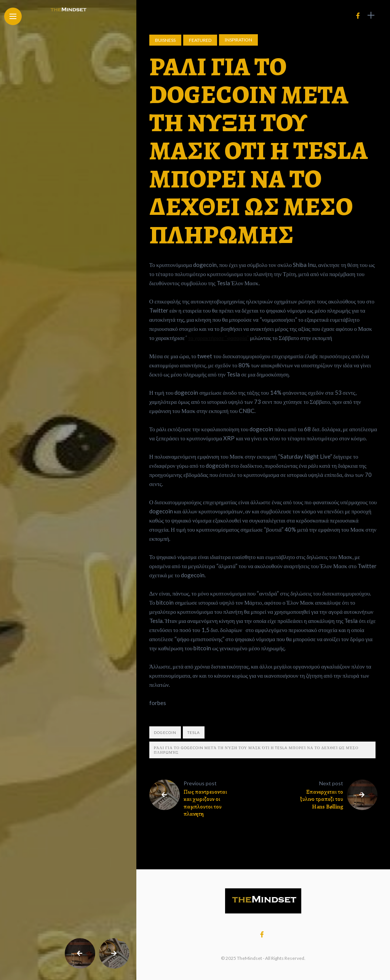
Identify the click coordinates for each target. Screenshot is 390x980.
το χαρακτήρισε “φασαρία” (218, 338)
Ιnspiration (238, 40)
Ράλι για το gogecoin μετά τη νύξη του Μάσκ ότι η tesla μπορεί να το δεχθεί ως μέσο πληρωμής (256, 750)
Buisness (165, 40)
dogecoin (165, 732)
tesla (194, 732)
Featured (200, 40)
